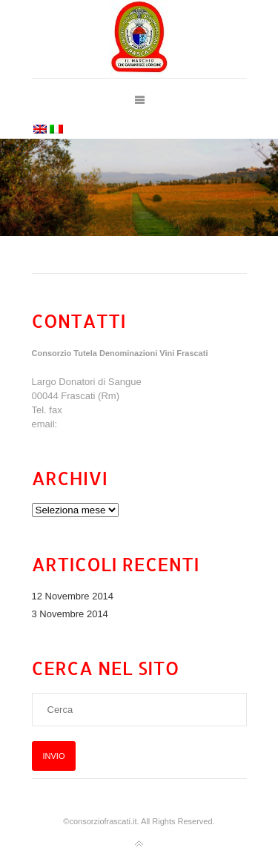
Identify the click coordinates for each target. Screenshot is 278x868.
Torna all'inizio (139, 844)
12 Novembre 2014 (73, 596)
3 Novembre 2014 (70, 614)
